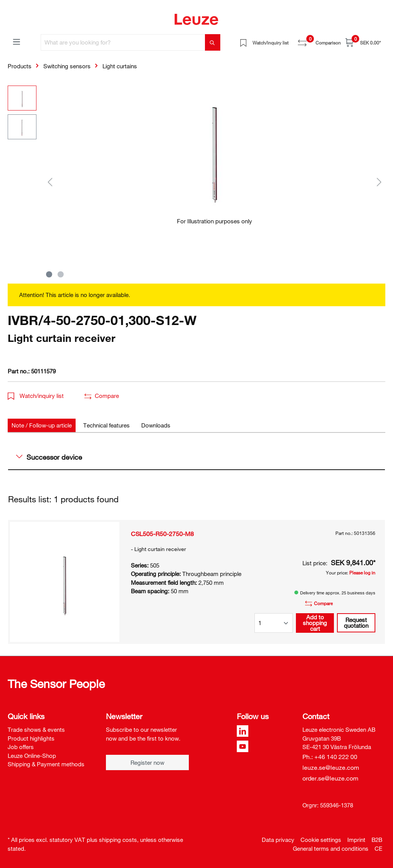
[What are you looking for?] (123, 42)
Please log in (362, 573)
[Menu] (17, 41)
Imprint (356, 840)
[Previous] (50, 182)
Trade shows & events (36, 729)
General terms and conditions (331, 848)
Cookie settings (321, 840)
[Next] (379, 182)
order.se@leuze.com (330, 778)
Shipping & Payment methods (46, 764)
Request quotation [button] (356, 623)
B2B (377, 840)
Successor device (49, 457)
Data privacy (278, 840)
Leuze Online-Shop (32, 756)
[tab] (42, 425)
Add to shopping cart (315, 623)
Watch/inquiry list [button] (36, 396)
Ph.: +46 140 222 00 (330, 757)
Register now (147, 762)
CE (378, 848)
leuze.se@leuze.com (331, 767)
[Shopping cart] (363, 42)
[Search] (213, 42)
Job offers (21, 747)
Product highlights (31, 738)
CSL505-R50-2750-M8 (162, 534)
